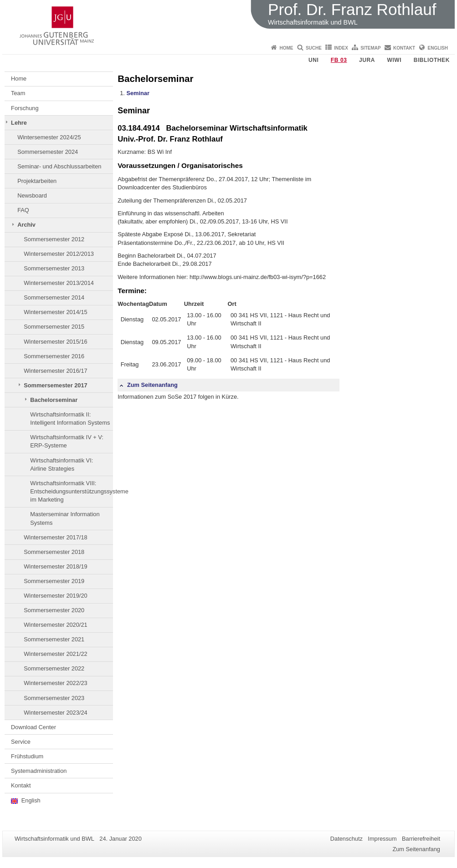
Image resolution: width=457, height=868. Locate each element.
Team (18, 93)
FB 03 (339, 60)
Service (21, 742)
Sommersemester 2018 (54, 552)
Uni (313, 60)
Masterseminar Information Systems (65, 518)
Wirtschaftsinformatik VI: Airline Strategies (62, 464)
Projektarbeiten (37, 181)
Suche (314, 48)
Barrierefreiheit (421, 839)
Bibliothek (432, 60)
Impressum (382, 839)
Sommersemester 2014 (54, 297)
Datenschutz (347, 839)
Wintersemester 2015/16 (55, 342)
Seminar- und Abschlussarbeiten (59, 166)
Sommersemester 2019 (54, 581)
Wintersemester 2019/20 (55, 596)
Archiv (26, 225)
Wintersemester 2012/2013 (59, 254)
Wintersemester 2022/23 (55, 683)
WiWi (394, 60)
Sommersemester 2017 (55, 385)
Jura (367, 60)
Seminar (138, 93)
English (438, 48)
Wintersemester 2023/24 (55, 713)
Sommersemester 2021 (54, 639)
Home (287, 48)
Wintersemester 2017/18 (55, 537)
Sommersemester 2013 (54, 268)
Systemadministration (39, 771)
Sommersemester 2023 (54, 698)
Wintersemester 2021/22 (55, 654)
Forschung (25, 108)
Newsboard (32, 195)
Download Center (33, 727)
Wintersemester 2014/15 (55, 312)
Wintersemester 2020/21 (55, 625)
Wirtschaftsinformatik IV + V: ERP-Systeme (67, 441)
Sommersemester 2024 (48, 152)
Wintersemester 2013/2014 (59, 283)
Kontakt (404, 48)
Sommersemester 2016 (54, 356)
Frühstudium (27, 756)
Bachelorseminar (54, 400)
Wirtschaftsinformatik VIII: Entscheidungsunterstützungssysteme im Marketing (72, 492)
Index (341, 48)
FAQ (23, 210)
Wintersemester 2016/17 (55, 371)
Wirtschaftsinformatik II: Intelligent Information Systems (70, 419)
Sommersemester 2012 (54, 239)
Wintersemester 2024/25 (49, 137)
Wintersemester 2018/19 (55, 566)
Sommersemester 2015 (54, 327)
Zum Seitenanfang (149, 385)
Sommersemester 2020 (54, 610)
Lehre (19, 123)
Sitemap (370, 48)
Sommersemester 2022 (54, 668)
